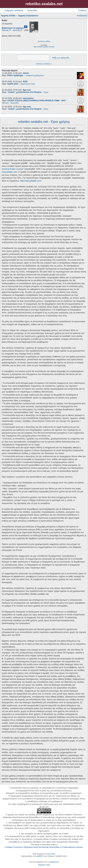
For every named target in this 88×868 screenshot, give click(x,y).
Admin (26, 73)
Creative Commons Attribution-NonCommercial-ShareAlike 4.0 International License (44, 847)
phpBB (39, 856)
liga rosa (27, 90)
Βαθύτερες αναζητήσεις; (44, 64)
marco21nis (28, 98)
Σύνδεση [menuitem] (82, 10)
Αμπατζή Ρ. (18, 30)
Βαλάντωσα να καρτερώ (13, 28)
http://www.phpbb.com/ (31, 181)
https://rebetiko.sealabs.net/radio (44, 47)
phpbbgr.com (54, 862)
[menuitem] (42, 865)
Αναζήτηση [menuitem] (82, 16)
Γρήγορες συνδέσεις (14, 10)
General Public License (13, 169)
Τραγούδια (32, 10)
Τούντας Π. (6, 30)
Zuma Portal (51, 854)
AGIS (25, 82)
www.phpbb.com (9, 172)
